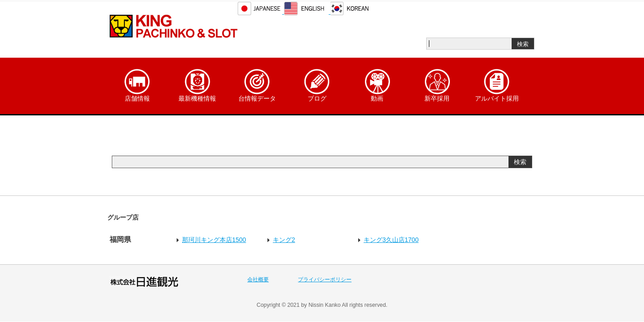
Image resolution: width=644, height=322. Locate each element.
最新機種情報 (197, 85)
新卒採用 (437, 85)
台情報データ (257, 85)
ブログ (317, 85)
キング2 (284, 240)
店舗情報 (137, 85)
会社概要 (258, 280)
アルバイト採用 (497, 85)
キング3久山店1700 (391, 240)
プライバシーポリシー (325, 280)
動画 (377, 85)
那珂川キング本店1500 (214, 240)
